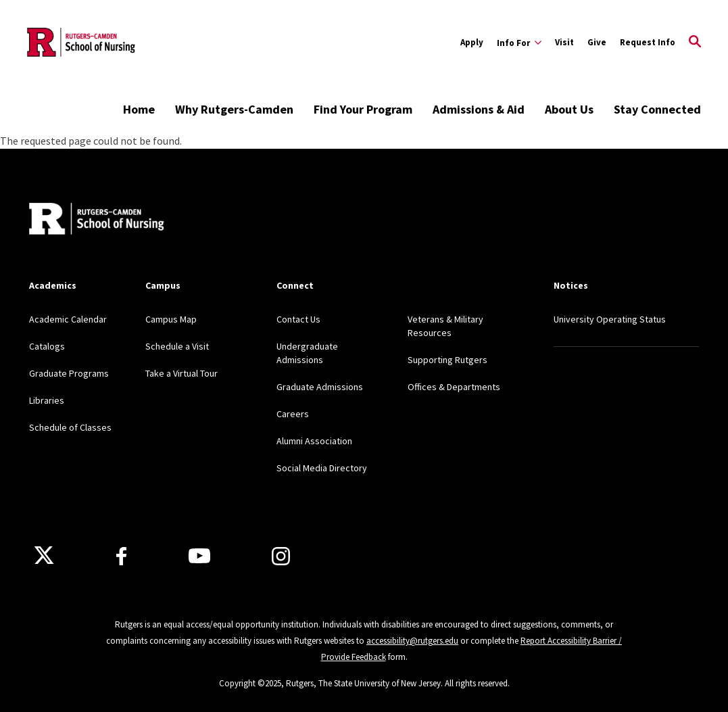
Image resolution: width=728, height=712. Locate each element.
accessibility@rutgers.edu (412, 641)
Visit (564, 42)
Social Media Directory (322, 468)
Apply (472, 42)
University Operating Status (610, 319)
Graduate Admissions (320, 387)
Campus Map (171, 319)
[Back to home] (97, 220)
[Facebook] (121, 556)
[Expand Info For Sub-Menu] (519, 43)
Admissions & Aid (479, 109)
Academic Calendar (68, 319)
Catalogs (47, 346)
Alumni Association (314, 441)
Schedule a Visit (177, 346)
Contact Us (298, 319)
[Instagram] (281, 556)
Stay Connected (657, 109)
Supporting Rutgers (447, 360)
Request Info (648, 42)
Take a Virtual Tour (181, 373)
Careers (293, 414)
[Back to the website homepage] (81, 42)
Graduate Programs (69, 373)
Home (139, 109)
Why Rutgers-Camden (234, 109)
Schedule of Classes (70, 427)
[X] (44, 556)
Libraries (47, 400)
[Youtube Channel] (199, 556)
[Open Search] (695, 43)
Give (597, 42)
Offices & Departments (454, 387)
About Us (569, 109)
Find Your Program (363, 109)
